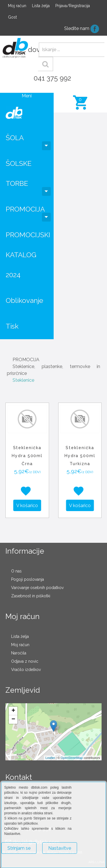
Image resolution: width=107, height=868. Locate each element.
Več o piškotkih (16, 861)
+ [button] (13, 711)
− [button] (13, 720)
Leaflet (50, 758)
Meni (27, 96)
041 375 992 (52, 78)
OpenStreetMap (72, 758)
